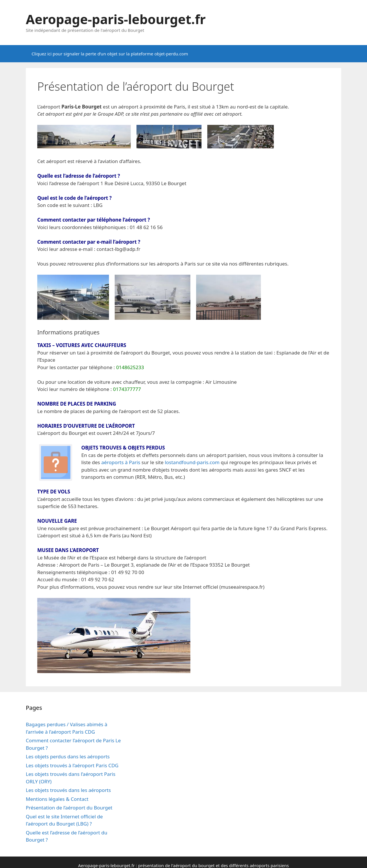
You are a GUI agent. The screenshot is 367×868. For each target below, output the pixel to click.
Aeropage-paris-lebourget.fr (116, 19)
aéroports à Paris (121, 462)
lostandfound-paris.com (192, 462)
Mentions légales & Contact (57, 799)
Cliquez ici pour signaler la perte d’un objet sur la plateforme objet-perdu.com (110, 54)
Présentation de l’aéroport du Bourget (69, 808)
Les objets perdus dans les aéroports (68, 756)
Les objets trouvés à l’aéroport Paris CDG (72, 765)
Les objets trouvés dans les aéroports (68, 790)
